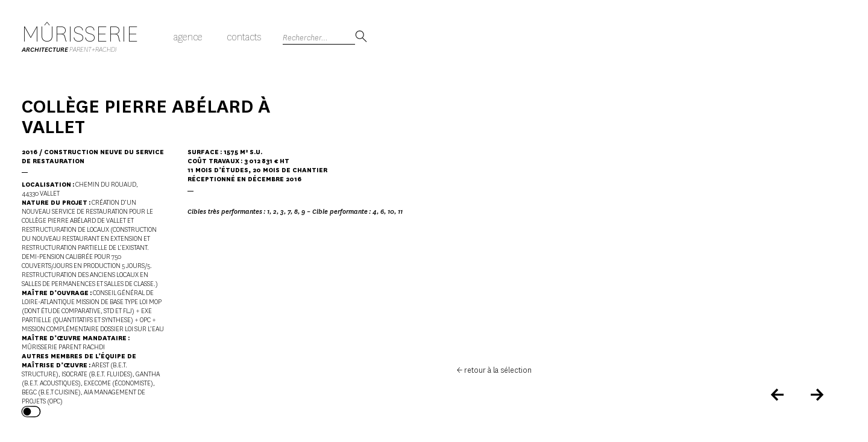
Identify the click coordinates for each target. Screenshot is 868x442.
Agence (188, 37)
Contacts (244, 37)
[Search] (319, 38)
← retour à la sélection (494, 370)
